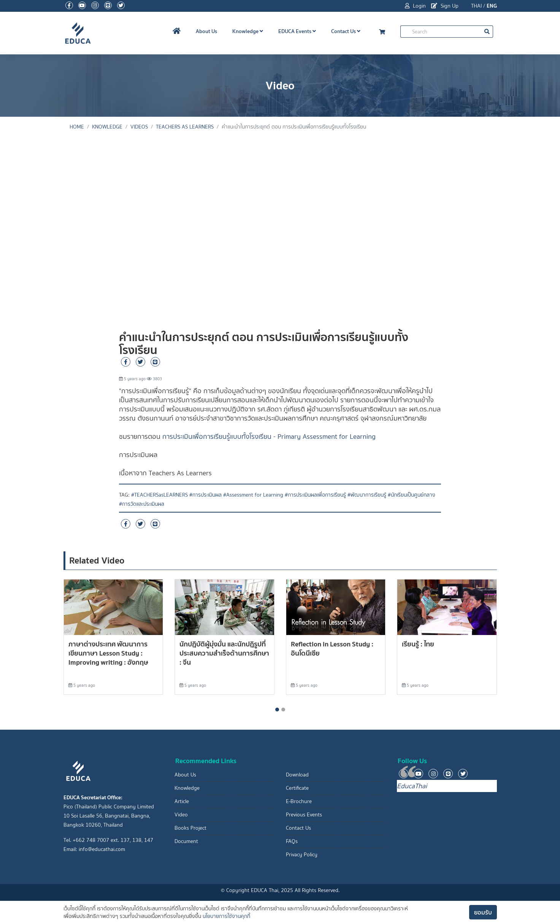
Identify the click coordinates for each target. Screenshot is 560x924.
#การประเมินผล (205, 495)
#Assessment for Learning (253, 495)
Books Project (190, 828)
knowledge (107, 127)
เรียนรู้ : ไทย (418, 644)
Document (186, 841)
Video (181, 815)
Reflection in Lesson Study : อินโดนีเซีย (332, 649)
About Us (206, 31)
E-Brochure (299, 801)
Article (182, 801)
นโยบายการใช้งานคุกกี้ (226, 916)
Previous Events (304, 815)
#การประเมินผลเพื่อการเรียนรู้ (315, 495)
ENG (492, 6)
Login (415, 6)
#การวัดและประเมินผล (142, 504)
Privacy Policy (302, 855)
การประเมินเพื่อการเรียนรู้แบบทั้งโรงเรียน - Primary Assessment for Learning (269, 437)
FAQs (292, 841)
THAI (476, 6)
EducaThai (412, 786)
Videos (139, 127)
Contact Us (346, 31)
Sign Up (445, 6)
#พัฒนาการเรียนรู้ (367, 495)
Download (297, 775)
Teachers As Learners (185, 127)
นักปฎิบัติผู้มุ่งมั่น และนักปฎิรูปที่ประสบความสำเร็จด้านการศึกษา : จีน (224, 653)
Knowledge (248, 31)
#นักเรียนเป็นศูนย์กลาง (412, 495)
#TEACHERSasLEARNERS (159, 495)
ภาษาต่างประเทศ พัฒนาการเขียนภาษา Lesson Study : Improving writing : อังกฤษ (108, 653)
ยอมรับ (483, 912)
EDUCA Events (297, 31)
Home (77, 127)
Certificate (297, 788)
